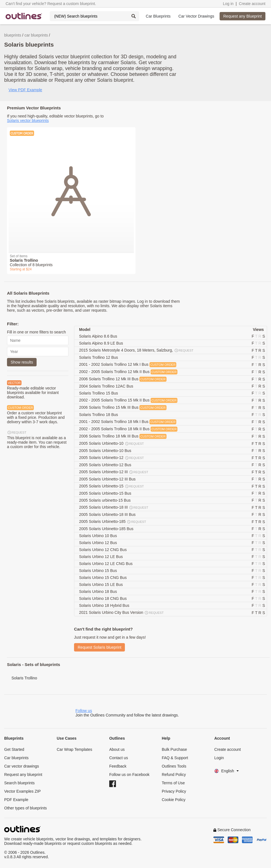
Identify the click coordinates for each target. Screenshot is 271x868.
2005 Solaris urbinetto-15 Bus (105, 500)
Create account (252, 4)
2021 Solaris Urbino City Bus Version (122, 613)
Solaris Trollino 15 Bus (99, 393)
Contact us (119, 758)
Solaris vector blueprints (28, 121)
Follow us (84, 711)
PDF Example (16, 800)
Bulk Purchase (174, 749)
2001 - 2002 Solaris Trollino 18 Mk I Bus (128, 422)
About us (117, 749)
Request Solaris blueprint (99, 647)
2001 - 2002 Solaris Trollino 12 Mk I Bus (128, 365)
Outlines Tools (174, 766)
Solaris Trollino (24, 678)
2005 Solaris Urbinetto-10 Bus (106, 451)
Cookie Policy (174, 800)
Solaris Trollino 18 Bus (99, 415)
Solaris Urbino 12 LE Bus (101, 557)
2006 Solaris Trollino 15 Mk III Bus (123, 408)
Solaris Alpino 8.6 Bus (99, 336)
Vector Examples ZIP (22, 791)
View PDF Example (25, 90)
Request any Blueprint (243, 16)
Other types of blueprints (26, 808)
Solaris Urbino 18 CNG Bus (103, 598)
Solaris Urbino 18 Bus (98, 592)
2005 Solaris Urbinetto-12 (112, 458)
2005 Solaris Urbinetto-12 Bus (106, 465)
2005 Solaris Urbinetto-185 (113, 522)
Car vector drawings (22, 766)
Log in (228, 4)
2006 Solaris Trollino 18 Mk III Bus (123, 436)
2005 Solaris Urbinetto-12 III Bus (108, 479)
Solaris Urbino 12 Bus (98, 543)
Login (219, 758)
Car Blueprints (158, 16)
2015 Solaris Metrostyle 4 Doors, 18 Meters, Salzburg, (136, 350)
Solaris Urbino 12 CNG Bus (103, 550)
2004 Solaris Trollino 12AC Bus (107, 386)
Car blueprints (16, 758)
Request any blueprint (23, 775)
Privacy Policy (174, 791)
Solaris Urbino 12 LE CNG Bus (106, 564)
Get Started (14, 749)
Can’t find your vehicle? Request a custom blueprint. (51, 4)
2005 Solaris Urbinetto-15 (112, 486)
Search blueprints (19, 783)
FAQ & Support (175, 758)
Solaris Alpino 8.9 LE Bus (102, 343)
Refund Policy (174, 775)
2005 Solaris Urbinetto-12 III (114, 472)
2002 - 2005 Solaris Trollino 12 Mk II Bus (128, 372)
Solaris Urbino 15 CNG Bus (103, 578)
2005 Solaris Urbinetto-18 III (114, 508)
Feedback (118, 766)
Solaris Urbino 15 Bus (98, 571)
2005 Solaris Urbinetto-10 (112, 444)
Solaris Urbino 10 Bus (98, 536)
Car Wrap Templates (74, 749)
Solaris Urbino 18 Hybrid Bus (105, 605)
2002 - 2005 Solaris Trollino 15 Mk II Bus (128, 400)
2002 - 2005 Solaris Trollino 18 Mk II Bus (128, 429)
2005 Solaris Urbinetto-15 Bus (106, 493)
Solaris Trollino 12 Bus (99, 357)
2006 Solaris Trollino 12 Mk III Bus (123, 379)
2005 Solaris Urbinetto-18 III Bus (108, 514)
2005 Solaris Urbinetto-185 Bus (107, 529)
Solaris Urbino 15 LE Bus (101, 585)
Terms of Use (173, 783)
